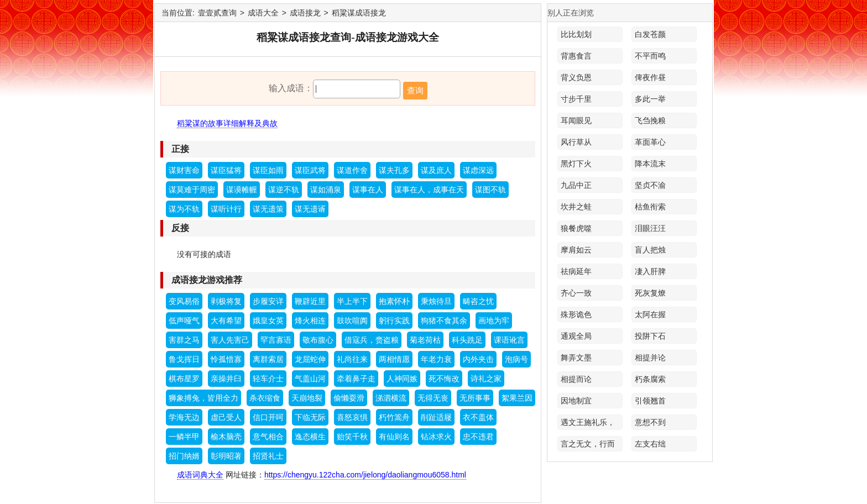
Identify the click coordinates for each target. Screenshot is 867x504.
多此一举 (650, 99)
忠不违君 (478, 437)
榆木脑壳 (226, 437)
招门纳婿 (184, 456)
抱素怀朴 (394, 301)
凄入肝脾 (650, 271)
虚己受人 (226, 417)
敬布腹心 (318, 340)
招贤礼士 (268, 456)
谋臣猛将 (226, 170)
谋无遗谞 (310, 209)
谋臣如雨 (268, 170)
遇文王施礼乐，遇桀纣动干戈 (588, 424)
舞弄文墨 (576, 358)
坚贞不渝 (650, 185)
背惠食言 (576, 56)
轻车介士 (268, 379)
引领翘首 (650, 401)
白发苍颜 (650, 34)
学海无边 (184, 417)
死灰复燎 (650, 293)
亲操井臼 (226, 379)
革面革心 (650, 142)
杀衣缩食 (265, 398)
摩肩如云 (576, 250)
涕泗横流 (391, 398)
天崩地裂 (307, 398)
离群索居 (268, 359)
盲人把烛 (650, 250)
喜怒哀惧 (352, 417)
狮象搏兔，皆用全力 (203, 398)
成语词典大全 (200, 475)
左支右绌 (650, 444)
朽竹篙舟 (394, 417)
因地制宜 (576, 401)
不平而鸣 (650, 56)
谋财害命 (184, 170)
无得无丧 (433, 398)
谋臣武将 (310, 170)
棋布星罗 (184, 379)
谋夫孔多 (394, 170)
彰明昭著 (226, 456)
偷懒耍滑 (349, 398)
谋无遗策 (268, 209)
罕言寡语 (276, 340)
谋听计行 (226, 209)
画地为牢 (494, 321)
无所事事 (475, 398)
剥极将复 (226, 301)
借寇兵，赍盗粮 (372, 340)
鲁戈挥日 (184, 359)
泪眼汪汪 (650, 228)
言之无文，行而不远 (588, 445)
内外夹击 (478, 359)
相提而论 (576, 379)
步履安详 (268, 301)
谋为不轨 (184, 209)
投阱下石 (650, 336)
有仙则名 (394, 437)
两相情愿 (394, 359)
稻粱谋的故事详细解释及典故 (227, 123)
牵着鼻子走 (356, 379)
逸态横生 (310, 437)
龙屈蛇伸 (310, 359)
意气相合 (268, 437)
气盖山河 (310, 379)
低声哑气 (184, 321)
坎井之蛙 (576, 207)
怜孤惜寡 (226, 359)
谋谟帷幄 (242, 190)
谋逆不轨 (284, 190)
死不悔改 (444, 379)
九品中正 (576, 185)
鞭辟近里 (310, 301)
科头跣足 (467, 340)
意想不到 (650, 422)
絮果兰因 (517, 398)
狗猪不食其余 (444, 321)
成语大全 (263, 13)
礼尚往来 (352, 359)
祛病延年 (576, 271)
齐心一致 (576, 293)
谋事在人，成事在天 (429, 190)
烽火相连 (310, 321)
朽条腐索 (650, 379)
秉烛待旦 (436, 301)
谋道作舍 (352, 170)
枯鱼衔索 (650, 207)
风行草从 (576, 142)
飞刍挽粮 (650, 120)
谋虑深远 (478, 170)
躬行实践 (394, 321)
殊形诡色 (576, 314)
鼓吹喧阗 (352, 321)
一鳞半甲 (184, 437)
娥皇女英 (268, 321)
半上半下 (352, 301)
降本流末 (650, 164)
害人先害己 (230, 340)
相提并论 (650, 358)
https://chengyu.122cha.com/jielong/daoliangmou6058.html (365, 475)
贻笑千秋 (352, 437)
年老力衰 (436, 359)
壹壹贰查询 (217, 13)
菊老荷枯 (425, 340)
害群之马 (184, 340)
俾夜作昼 (650, 77)
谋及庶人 (436, 170)
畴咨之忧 (478, 301)
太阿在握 (650, 314)
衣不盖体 (478, 417)
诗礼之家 (486, 379)
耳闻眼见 (576, 120)
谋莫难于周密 (192, 190)
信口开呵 (268, 417)
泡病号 (516, 359)
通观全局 (576, 336)
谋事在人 (368, 190)
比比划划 (576, 34)
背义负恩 (576, 77)
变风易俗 (184, 301)
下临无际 (310, 417)
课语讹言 (509, 340)
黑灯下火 (576, 164)
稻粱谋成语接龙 (359, 13)
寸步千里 (576, 99)
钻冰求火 (436, 437)
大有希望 (226, 321)
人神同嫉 (402, 379)
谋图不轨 (490, 190)
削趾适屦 (436, 417)
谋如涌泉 (326, 190)
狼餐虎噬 (576, 228)
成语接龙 (305, 13)
